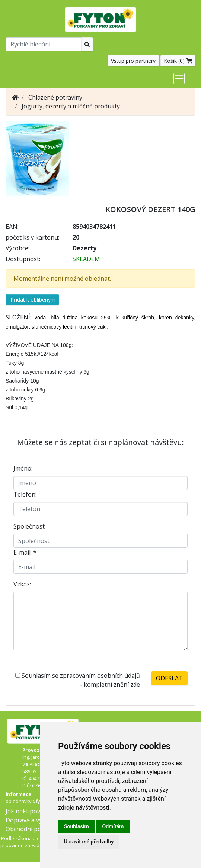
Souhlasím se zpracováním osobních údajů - (78, 680)
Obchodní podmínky (33, 829)
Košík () (178, 61)
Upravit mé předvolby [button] (89, 842)
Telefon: (25, 494)
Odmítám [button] (113, 826)
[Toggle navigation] (179, 78)
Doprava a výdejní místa (39, 820)
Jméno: (23, 468)
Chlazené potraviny (55, 97)
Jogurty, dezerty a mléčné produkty (71, 106)
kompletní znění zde (112, 685)
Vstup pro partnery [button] (133, 61)
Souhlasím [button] (76, 826)
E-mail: (25, 552)
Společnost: (30, 526)
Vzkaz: (22, 584)
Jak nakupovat (26, 811)
